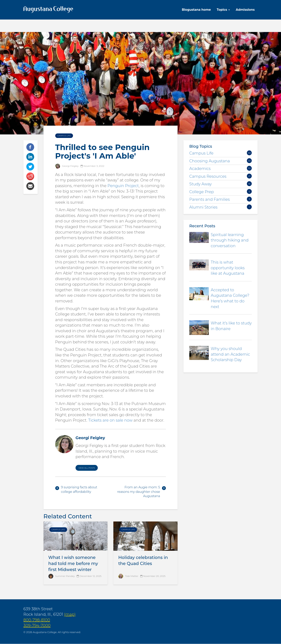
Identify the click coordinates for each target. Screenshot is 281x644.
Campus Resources (208, 176)
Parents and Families (209, 199)
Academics (200, 169)
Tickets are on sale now (110, 420)
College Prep (202, 192)
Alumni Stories (203, 207)
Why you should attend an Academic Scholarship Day (230, 354)
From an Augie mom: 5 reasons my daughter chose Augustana (139, 492)
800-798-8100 (37, 620)
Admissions (245, 10)
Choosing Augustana (210, 161)
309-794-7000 (37, 625)
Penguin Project (123, 186)
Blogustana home (196, 10)
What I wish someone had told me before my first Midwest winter (73, 564)
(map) (70, 614)
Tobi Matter (132, 576)
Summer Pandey (65, 576)
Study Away (201, 184)
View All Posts (87, 468)
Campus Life (64, 136)
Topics (223, 10)
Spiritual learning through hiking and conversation (230, 240)
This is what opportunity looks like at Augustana (228, 268)
